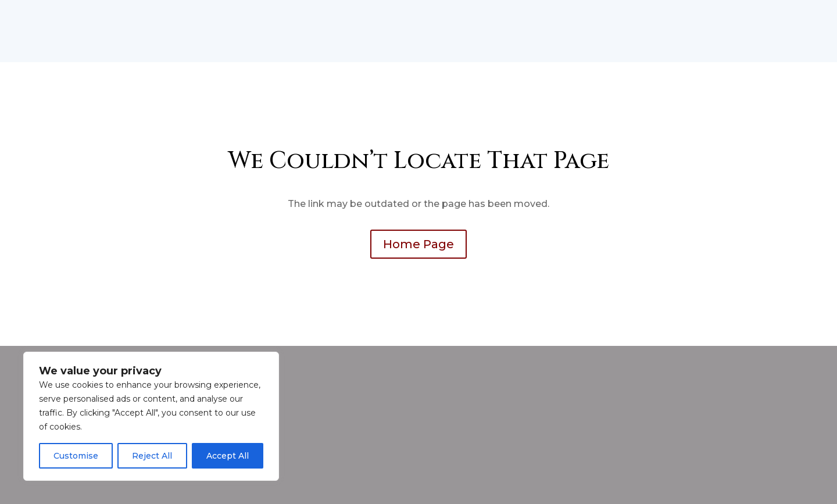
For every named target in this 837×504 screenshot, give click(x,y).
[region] (151, 416)
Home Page (419, 244)
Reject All (152, 456)
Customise (76, 456)
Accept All (228, 456)
